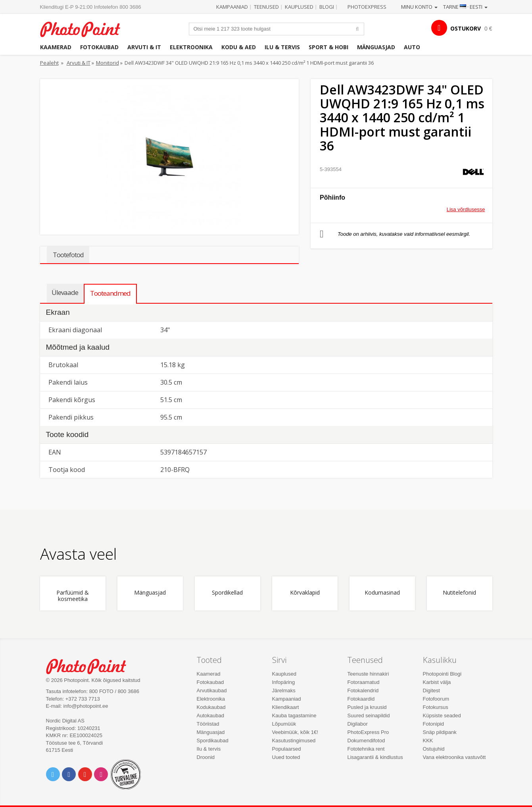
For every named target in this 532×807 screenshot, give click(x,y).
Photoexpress (367, 7)
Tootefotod (68, 255)
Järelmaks (284, 690)
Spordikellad (227, 593)
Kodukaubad (211, 707)
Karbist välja (437, 682)
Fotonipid (433, 724)
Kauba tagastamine (294, 716)
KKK (428, 741)
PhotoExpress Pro (368, 732)
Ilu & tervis (282, 47)
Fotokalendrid (363, 690)
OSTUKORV (466, 28)
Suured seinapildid (369, 716)
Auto (412, 47)
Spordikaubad (213, 741)
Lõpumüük (284, 724)
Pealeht (49, 63)
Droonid (206, 757)
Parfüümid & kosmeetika (73, 596)
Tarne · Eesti (465, 7)
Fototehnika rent (366, 749)
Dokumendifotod (366, 741)
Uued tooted (286, 757)
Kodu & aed (239, 47)
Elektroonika (191, 47)
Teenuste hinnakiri (368, 674)
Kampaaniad (232, 7)
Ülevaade (65, 292)
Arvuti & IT (144, 47)
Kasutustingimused (294, 741)
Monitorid (108, 63)
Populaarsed (287, 749)
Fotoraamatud (364, 682)
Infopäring (284, 682)
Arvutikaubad (212, 690)
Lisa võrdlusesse (466, 209)
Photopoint (85, 28)
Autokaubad (210, 716)
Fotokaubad (99, 47)
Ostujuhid (434, 749)
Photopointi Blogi (442, 674)
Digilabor (358, 724)
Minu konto (419, 7)
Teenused (266, 7)
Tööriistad (208, 724)
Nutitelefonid (459, 593)
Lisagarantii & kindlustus (375, 757)
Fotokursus (436, 707)
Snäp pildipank (440, 732)
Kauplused (299, 7)
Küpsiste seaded (442, 716)
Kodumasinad (382, 593)
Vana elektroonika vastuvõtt (454, 757)
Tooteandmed (110, 293)
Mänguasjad (376, 47)
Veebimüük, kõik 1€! (295, 732)
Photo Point (91, 665)
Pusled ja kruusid (367, 707)
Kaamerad (56, 47)
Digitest (431, 690)
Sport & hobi (328, 47)
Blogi (327, 7)
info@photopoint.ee (86, 706)
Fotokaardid (361, 699)
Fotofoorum (436, 699)
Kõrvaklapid (305, 593)
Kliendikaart (286, 707)
